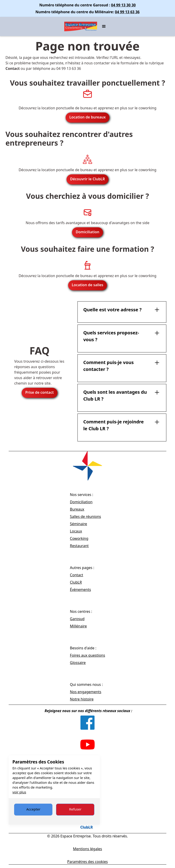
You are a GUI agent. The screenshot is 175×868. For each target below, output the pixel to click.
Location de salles (87, 285)
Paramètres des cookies (87, 862)
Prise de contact (40, 392)
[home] (81, 26)
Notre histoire (82, 699)
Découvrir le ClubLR (88, 179)
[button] (104, 26)
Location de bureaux (87, 117)
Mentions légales (87, 849)
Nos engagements (86, 692)
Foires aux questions (87, 655)
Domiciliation (87, 232)
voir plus (19, 792)
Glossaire (78, 663)
